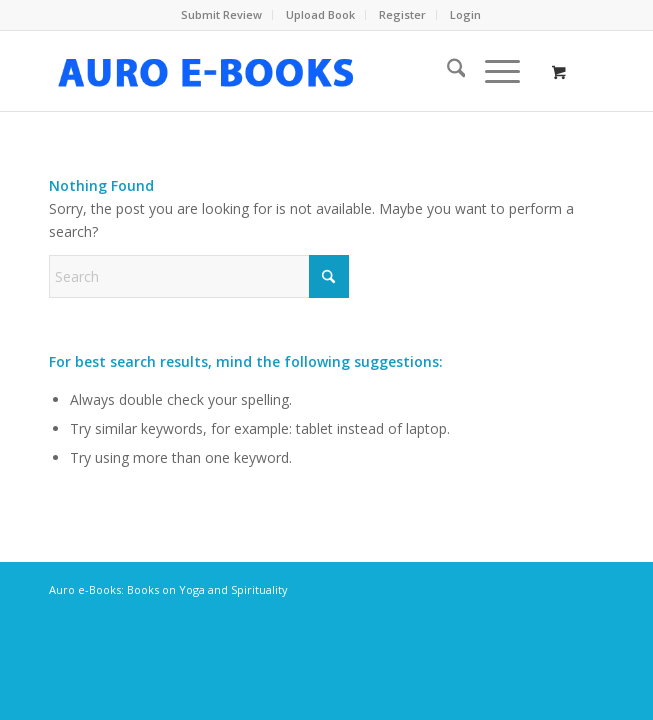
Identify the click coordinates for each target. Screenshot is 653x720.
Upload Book (320, 14)
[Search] (446, 71)
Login (465, 14)
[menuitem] (222, 15)
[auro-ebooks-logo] (271, 71)
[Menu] (492, 71)
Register (402, 14)
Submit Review (221, 14)
